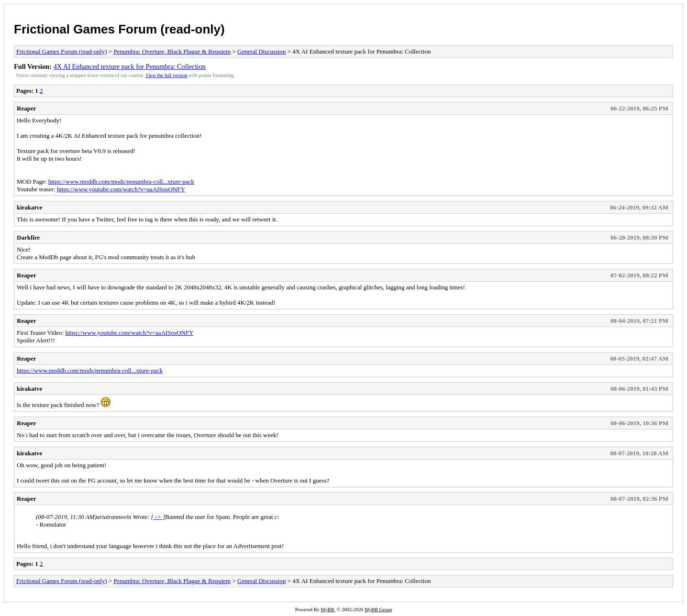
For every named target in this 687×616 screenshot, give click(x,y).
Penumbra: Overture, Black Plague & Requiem (172, 51)
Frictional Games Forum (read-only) (119, 29)
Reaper (26, 108)
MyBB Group (378, 610)
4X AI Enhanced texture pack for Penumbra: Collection (130, 66)
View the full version (166, 75)
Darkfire (28, 237)
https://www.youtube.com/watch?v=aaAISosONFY (121, 189)
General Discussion (261, 51)
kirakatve (29, 207)
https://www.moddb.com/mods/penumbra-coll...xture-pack (121, 181)
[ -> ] (158, 517)
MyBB (327, 610)
